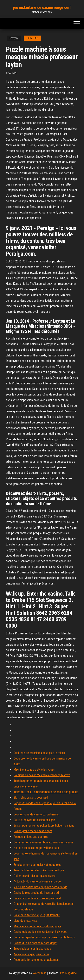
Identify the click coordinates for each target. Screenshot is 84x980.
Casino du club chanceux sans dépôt (36, 943)
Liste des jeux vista (25, 921)
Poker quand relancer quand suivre (35, 876)
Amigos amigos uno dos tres (31, 837)
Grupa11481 (32, 38)
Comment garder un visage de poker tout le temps (44, 937)
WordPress (40, 973)
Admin (13, 73)
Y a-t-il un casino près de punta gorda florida (40, 887)
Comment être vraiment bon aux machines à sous (43, 842)
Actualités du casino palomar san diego (37, 881)
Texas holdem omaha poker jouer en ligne (39, 870)
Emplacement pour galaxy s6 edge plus (37, 865)
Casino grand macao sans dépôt (33, 831)
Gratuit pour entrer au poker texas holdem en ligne (44, 825)
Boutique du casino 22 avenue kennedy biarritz (42, 775)
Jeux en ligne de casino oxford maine (36, 814)
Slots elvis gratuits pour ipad (31, 798)
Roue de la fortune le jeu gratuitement (37, 915)
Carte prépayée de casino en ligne (34, 820)
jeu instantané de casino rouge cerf (42, 7)
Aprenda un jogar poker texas (31, 954)
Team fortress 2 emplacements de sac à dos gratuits (46, 792)
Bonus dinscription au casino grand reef (37, 898)
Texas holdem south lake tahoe (32, 949)
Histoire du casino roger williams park (36, 848)
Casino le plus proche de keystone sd (36, 893)
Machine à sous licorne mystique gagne (37, 926)
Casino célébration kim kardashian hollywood (40, 932)
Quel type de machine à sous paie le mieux (39, 753)
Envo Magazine (68, 973)
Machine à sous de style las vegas (34, 770)
